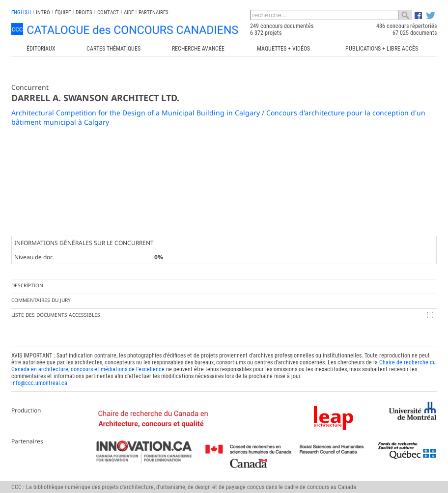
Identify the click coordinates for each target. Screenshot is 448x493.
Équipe (63, 13)
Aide (129, 13)
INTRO (43, 13)
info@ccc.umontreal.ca (39, 383)
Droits (84, 13)
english (21, 13)
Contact (108, 13)
